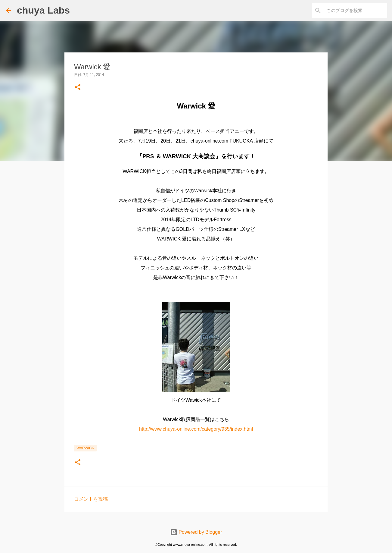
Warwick (85, 448)
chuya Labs (43, 10)
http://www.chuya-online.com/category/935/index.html (196, 429)
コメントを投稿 (91, 499)
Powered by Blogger (196, 532)
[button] (78, 88)
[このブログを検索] (356, 11)
